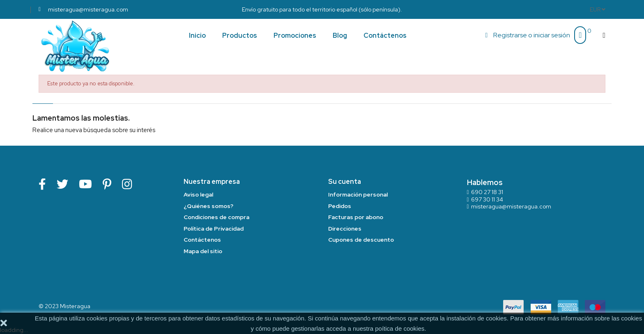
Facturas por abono (356, 217)
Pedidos (340, 206)
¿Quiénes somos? (208, 206)
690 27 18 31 (487, 192)
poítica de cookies (400, 328)
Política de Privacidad (214, 229)
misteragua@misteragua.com (511, 206)
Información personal (358, 194)
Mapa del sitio (203, 251)
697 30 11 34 (487, 199)
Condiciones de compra (216, 217)
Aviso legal (198, 194)
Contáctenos (202, 240)
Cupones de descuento (361, 240)
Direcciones (345, 229)
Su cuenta (345, 182)
